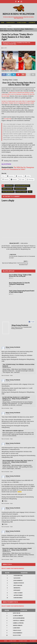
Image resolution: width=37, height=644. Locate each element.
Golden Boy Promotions (22, 186)
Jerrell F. (5, 48)
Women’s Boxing (22, 23)
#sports (8, 359)
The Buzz (10, 29)
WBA (30, 192)
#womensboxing (31, 456)
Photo (4, 524)
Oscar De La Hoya (21, 192)
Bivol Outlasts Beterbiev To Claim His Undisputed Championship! (19, 284)
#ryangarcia (13, 537)
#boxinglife (17, 426)
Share (11, 375)
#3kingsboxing (30, 359)
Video (4, 501)
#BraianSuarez (15, 353)
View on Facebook (5, 375)
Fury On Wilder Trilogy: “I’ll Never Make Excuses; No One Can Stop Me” (20, 276)
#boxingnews (22, 359)
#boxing (4, 359)
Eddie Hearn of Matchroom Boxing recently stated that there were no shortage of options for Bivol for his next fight (18, 94)
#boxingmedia (15, 359)
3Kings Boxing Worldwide (13, 347)
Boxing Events (11, 23)
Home (3, 23)
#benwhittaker (12, 352)
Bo (11, 286)
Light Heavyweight (20, 189)
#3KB (3, 361)
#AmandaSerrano (15, 449)
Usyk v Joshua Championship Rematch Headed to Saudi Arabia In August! (22, 291)
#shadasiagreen (20, 497)
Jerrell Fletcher (8, 189)
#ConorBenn (22, 537)
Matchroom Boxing (8, 192)
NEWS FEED (3, 29)
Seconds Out (8, 119)
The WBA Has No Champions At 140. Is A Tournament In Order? (18, 168)
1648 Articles (24, 243)
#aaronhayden (6, 386)
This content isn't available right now (13, 431)
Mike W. (12, 278)
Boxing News (9, 186)
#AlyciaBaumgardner (7, 448)
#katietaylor (5, 449)
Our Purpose (32, 23)
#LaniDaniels (5, 512)
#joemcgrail (5, 384)
